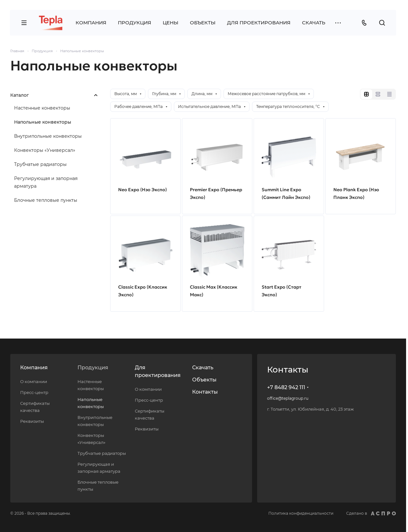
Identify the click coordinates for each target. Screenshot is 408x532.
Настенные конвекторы (42, 108)
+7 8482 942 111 (286, 387)
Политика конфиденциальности (301, 513)
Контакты (205, 392)
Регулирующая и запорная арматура (46, 182)
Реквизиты (32, 421)
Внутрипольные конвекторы (48, 136)
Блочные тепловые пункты (46, 200)
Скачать (203, 368)
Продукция (93, 368)
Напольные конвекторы (43, 122)
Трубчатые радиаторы (40, 164)
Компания (34, 368)
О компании (34, 381)
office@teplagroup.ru (288, 398)
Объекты (204, 380)
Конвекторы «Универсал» (45, 150)
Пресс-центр (34, 392)
